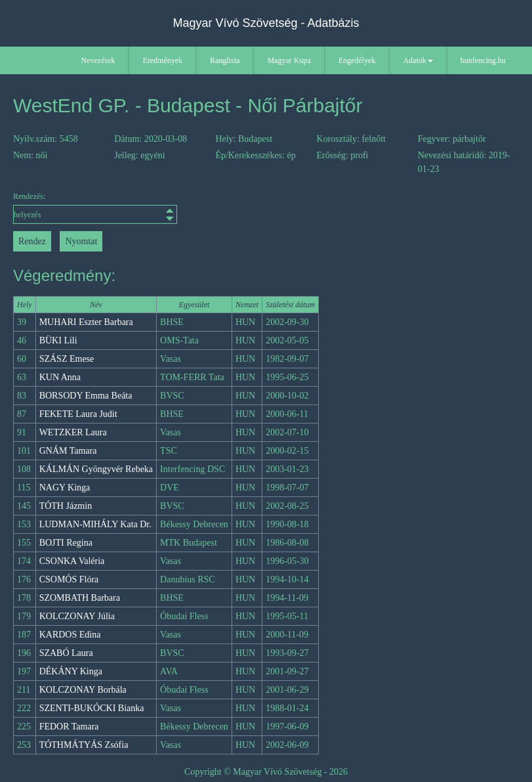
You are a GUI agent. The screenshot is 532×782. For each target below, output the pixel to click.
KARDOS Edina (70, 635)
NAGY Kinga (65, 488)
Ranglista (225, 60)
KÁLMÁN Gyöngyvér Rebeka (96, 469)
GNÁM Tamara (68, 451)
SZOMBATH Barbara (80, 598)
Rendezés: (76, 208)
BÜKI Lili (58, 340)
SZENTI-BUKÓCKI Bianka (92, 708)
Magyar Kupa (289, 60)
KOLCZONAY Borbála (83, 690)
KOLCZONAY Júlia (77, 616)
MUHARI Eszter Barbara (86, 322)
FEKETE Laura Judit (78, 414)
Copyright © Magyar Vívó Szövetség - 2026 (266, 772)
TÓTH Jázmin (66, 506)
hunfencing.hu (483, 60)
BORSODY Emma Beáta (86, 396)
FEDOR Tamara (69, 727)
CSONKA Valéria (72, 561)
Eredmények (162, 60)
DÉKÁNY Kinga (71, 671)
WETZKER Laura (73, 432)
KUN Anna (60, 377)
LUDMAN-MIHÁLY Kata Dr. (95, 524)
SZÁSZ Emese (67, 359)
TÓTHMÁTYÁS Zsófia (84, 745)
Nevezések (98, 60)
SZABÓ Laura (66, 653)
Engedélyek (357, 60)
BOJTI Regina (66, 543)
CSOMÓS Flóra (69, 579)
